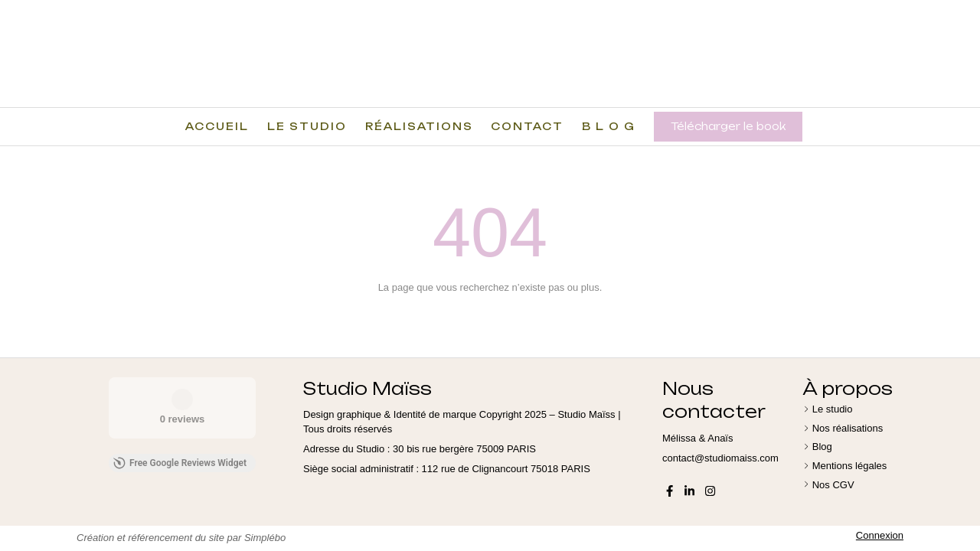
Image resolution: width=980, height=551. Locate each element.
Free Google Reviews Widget (180, 463)
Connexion (880, 535)
